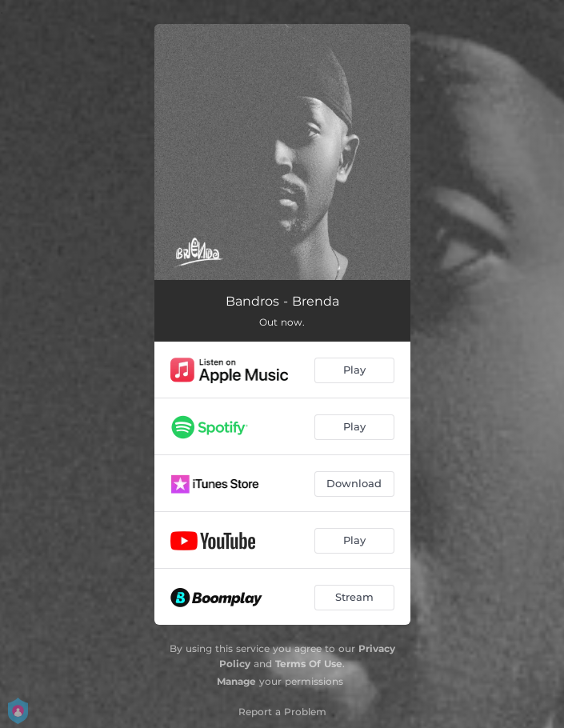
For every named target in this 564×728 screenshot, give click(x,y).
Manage (236, 681)
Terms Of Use (309, 664)
